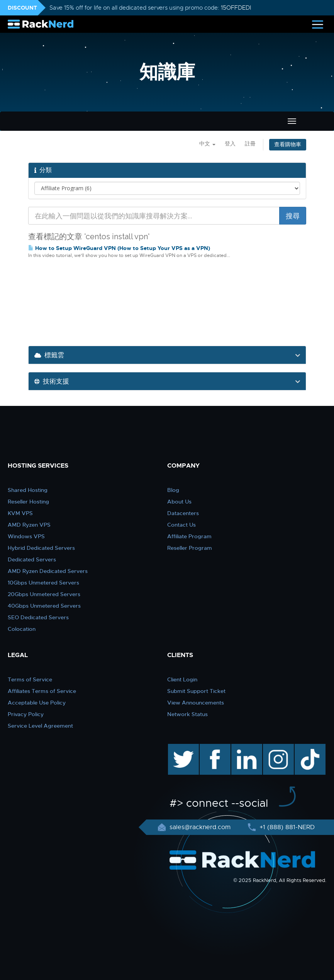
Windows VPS (26, 536)
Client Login (182, 679)
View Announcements (196, 703)
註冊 (250, 144)
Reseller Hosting (28, 502)
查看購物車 (288, 144)
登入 (230, 144)
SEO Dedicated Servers (38, 617)
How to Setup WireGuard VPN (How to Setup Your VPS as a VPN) (119, 248)
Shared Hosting (28, 490)
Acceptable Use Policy (37, 703)
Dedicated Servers (32, 559)
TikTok (305, 748)
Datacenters (183, 513)
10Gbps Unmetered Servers (43, 583)
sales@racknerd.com (200, 827)
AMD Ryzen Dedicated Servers (48, 571)
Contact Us (181, 525)
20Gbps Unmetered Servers (44, 594)
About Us (179, 502)
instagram (277, 748)
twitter (178, 748)
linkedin (243, 748)
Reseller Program (190, 548)
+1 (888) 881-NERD (286, 827)
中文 (207, 144)
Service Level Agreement (40, 726)
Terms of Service (30, 679)
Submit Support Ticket (196, 691)
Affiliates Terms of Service (42, 691)
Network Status (187, 714)
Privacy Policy (26, 714)
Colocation (22, 629)
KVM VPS (20, 513)
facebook (214, 748)
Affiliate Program (189, 536)
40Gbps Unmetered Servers (44, 606)
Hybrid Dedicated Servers (41, 548)
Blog (173, 490)
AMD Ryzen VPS (29, 525)
